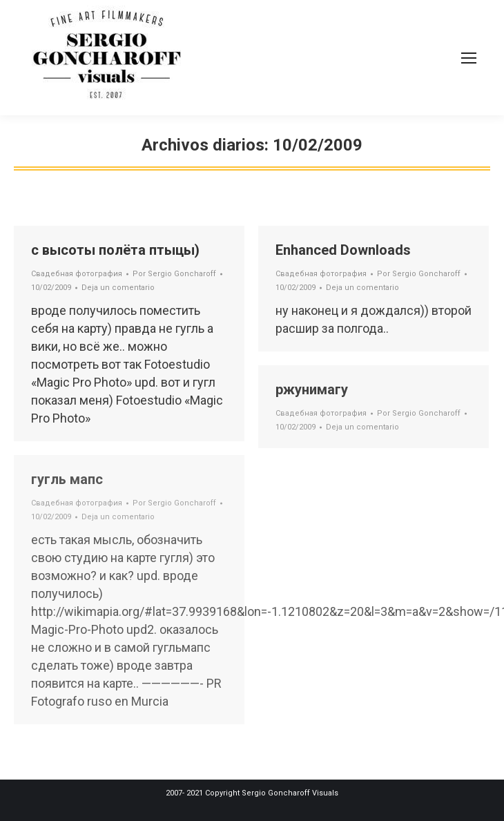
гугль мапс (67, 479)
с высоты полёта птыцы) (115, 250)
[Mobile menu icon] (469, 58)
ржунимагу (312, 389)
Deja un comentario (118, 288)
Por (174, 274)
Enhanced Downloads (343, 250)
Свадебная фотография (77, 274)
